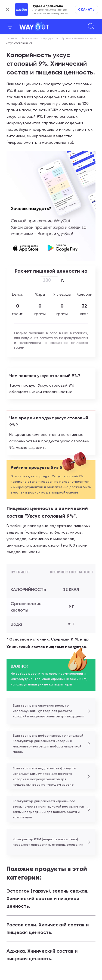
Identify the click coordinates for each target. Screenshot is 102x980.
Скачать (86, 9)
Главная (12, 38)
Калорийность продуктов (40, 38)
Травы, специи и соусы (79, 38)
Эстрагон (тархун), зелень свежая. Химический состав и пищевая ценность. (47, 899)
